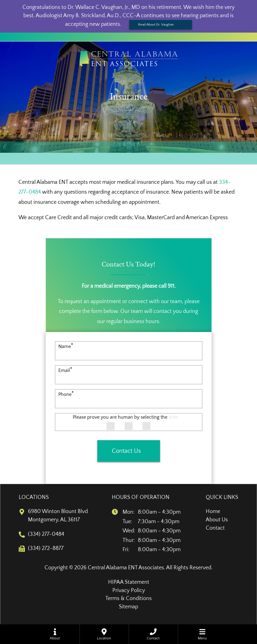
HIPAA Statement (129, 582)
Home (213, 512)
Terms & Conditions (128, 599)
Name (66, 346)
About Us (217, 520)
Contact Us (126, 451)
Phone (66, 394)
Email (65, 370)
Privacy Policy (129, 591)
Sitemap (128, 607)
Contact (215, 528)
